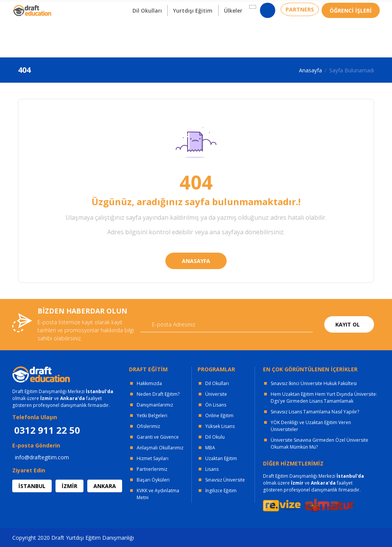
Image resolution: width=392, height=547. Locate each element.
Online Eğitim (219, 416)
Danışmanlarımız (155, 405)
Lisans (212, 469)
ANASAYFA (196, 261)
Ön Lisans (216, 405)
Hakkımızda (149, 383)
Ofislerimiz (148, 426)
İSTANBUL (32, 486)
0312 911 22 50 (361, 9)
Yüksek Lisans (220, 426)
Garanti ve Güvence (158, 437)
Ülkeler (228, 38)
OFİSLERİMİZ (74, 8)
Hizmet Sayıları (153, 458)
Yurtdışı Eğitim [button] (186, 38)
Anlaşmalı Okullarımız (160, 448)
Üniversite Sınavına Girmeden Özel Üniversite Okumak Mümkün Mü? (319, 443)
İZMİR (69, 486)
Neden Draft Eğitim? (158, 394)
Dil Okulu (215, 437)
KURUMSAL (121, 8)
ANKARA (105, 486)
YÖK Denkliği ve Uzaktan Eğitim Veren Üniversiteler (311, 426)
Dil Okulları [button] (138, 38)
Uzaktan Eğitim (221, 458)
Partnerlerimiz (152, 469)
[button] (247, 34)
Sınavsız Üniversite (225, 480)
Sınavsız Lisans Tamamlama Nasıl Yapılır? (315, 412)
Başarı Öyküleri (153, 480)
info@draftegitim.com (42, 457)
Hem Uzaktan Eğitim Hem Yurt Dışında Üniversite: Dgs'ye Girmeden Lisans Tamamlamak (324, 398)
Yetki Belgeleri (152, 416)
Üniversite (216, 394)
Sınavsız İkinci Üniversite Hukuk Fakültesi (314, 383)
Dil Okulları (217, 383)
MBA (210, 448)
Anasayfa (310, 70)
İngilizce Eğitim (221, 491)
